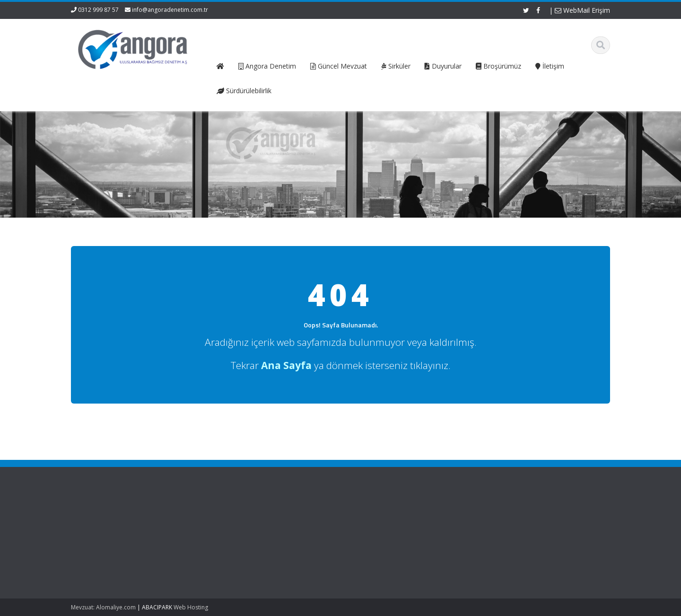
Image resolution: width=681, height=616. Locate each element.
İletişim (241, 554)
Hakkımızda (248, 528)
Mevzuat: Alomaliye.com (103, 607)
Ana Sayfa (246, 519)
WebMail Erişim (582, 10)
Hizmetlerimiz (250, 537)
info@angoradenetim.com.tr (170, 10)
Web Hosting (191, 607)
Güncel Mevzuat (254, 546)
